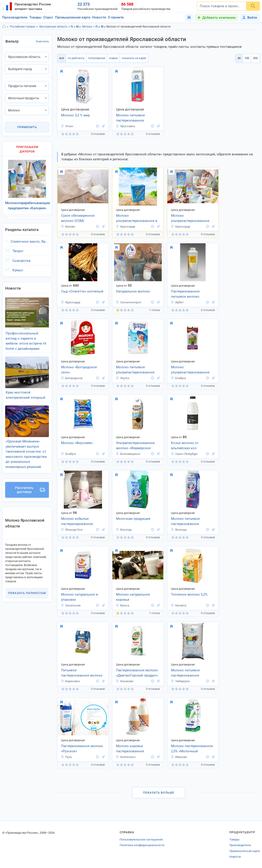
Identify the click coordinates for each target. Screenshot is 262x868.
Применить (27, 127)
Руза (66, 757)
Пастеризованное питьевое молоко (185, 294)
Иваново (179, 757)
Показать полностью (27, 593)
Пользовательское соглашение (141, 839)
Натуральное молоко (133, 291)
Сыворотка (21, 261)
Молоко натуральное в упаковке (80, 597)
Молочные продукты (79, 27)
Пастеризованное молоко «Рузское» (82, 749)
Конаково (125, 681)
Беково (68, 227)
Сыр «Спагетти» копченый (82, 291)
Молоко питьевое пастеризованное (130, 118)
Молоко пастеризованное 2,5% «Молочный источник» (192, 749)
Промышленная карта (73, 17)
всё (62, 58)
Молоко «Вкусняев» (77, 443)
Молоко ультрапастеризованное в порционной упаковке (137, 219)
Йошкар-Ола (72, 530)
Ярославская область (53, 27)
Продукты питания (73, 27)
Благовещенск (128, 454)
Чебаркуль (180, 681)
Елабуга (178, 378)
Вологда (124, 530)
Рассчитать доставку (30, 490)
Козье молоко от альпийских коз (185, 446)
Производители (15, 17)
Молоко (87, 27)
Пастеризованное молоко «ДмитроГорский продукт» (137, 673)
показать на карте (134, 58)
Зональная (71, 605)
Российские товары (23, 27)
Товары (35, 17)
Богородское (72, 378)
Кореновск (70, 681)
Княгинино (126, 757)
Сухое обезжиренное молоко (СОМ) (78, 218)
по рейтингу (76, 58)
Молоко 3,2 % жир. (76, 115)
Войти (250, 18)
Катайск (179, 605)
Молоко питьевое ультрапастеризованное (135, 370)
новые (113, 58)
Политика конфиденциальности (142, 845)
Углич (67, 126)
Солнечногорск (129, 302)
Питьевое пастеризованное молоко (82, 673)
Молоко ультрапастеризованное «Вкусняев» (190, 370)
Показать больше (159, 793)
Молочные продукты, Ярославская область (103, 27)
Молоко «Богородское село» (79, 370)
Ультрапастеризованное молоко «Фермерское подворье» (135, 446)
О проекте (116, 17)
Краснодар (125, 227)
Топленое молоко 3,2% (189, 594)
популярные (97, 58)
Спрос (48, 17)
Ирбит (177, 302)
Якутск (123, 378)
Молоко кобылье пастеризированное (77, 521)
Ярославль (125, 126)
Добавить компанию (219, 18)
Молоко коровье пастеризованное (130, 749)
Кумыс (18, 270)
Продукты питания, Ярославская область (98, 27)
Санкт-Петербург (184, 454)
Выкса (122, 605)
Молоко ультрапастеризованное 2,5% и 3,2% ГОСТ (190, 219)
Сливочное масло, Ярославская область (30, 242)
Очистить (42, 41)
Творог (18, 251)
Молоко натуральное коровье (133, 597)
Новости (99, 17)
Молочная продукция (133, 519)
